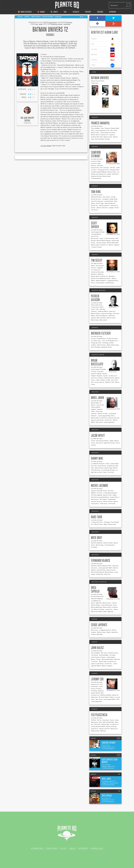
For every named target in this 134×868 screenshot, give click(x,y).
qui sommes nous (37, 849)
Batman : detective (114, 245)
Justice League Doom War (102, 130)
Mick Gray (96, 538)
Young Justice (95, 307)
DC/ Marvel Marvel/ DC (97, 596)
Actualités (76, 12)
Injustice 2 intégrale (96, 374)
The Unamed (95, 655)
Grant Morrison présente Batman (100, 497)
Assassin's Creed (96, 161)
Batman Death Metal (113, 243)
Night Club (99, 603)
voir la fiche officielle (46, 146)
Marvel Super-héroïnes (103, 441)
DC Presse (69, 22)
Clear (102, 128)
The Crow (94, 268)
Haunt (115, 605)
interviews (113, 12)
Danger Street (113, 199)
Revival (93, 283)
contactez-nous (52, 849)
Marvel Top (107, 574)
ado (37, 24)
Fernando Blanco (100, 561)
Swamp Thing (114, 497)
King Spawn (106, 720)
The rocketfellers (95, 128)
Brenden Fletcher (101, 333)
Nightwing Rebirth (101, 281)
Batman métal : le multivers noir (99, 135)
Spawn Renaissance (107, 605)
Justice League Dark (109, 422)
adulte (41, 24)
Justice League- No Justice (108, 133)
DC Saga (107, 139)
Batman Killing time (110, 203)
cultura (103, 50)
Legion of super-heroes (97, 420)
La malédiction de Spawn (98, 464)
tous (65, 12)
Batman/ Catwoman (102, 208)
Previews (88, 12)
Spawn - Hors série (108, 472)
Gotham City (95, 205)
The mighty (113, 655)
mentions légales (97, 849)
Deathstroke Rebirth (106, 695)
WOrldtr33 (94, 566)
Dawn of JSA (100, 405)
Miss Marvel (99, 443)
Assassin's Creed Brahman (98, 338)
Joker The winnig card (97, 201)
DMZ (118, 699)
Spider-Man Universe (109, 443)
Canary (101, 238)
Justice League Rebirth (109, 699)
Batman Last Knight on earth (99, 611)
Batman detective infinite (105, 566)
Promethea (94, 547)
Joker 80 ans (108, 420)
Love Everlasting (108, 201)
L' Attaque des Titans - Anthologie (106, 170)
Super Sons (112, 311)
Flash (101, 137)
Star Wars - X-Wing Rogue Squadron (107, 493)
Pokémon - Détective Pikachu (106, 378)
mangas (41, 12)
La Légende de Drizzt (112, 281)
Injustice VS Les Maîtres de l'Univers (101, 278)
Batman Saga (106, 176)
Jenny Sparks (106, 197)
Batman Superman (105, 205)
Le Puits (93, 441)
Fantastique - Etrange (57, 24)
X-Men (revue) (104, 504)
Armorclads (100, 371)
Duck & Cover (95, 236)
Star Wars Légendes (97, 495)
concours (100, 12)
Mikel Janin (97, 398)
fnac (103, 44)
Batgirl (109, 174)
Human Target (100, 203)
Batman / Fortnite (103, 414)
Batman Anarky (95, 133)
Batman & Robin (95, 313)
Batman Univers (100, 78)
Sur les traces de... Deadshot (102, 382)
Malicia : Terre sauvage (97, 266)
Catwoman (100, 165)
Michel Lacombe (100, 486)
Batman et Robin (101, 318)
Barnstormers (95, 238)
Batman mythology (99, 609)
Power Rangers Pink (111, 341)
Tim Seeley (97, 261)
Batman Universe (108, 501)
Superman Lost (95, 684)
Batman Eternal (109, 572)
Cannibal (103, 380)
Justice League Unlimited (98, 232)
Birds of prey (98, 341)
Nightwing (100, 274)
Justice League (111, 657)
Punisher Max (100, 574)
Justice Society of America (98, 657)
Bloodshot (94, 274)
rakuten (103, 60)
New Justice (114, 130)
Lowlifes (108, 380)
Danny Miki (97, 459)
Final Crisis (106, 168)
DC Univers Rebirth (104, 697)
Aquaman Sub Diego (106, 313)
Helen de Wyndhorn (96, 197)
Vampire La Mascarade (97, 272)
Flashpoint (107, 128)
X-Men (98, 380)
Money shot (97, 270)
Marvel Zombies (101, 570)
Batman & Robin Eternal (97, 572)
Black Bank (100, 634)
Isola (103, 341)
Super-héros (67, 24)
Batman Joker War (114, 418)
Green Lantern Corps (97, 305)
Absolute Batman (97, 234)
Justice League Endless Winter (106, 416)
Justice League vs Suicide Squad (105, 283)
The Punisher (112, 504)
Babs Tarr (97, 517)
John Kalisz (97, 648)
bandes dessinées (25, 12)
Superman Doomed (96, 176)
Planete (67, 5)
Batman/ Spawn (107, 603)
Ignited (93, 693)
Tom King (96, 192)
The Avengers (103, 499)
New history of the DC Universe (110, 653)
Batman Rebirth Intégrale (104, 241)
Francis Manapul (100, 123)
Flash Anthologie (99, 139)
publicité (73, 849)
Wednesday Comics (106, 347)
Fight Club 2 (115, 174)
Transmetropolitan (96, 178)
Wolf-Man (94, 720)
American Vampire (101, 243)
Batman (115, 468)
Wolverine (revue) (96, 470)
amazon (103, 39)
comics (54, 12)
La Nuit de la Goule (109, 238)
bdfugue (103, 55)
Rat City (99, 720)
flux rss (63, 849)
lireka (103, 65)
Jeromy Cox (97, 679)
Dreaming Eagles (104, 655)
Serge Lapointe (99, 625)
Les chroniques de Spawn (108, 470)
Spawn (108, 464)
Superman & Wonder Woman (99, 491)
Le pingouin (106, 199)
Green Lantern (103, 320)
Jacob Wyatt (98, 436)
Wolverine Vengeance (97, 599)
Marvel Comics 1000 (97, 168)
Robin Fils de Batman (102, 316)
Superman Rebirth (103, 311)
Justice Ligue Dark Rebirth (105, 568)
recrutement (83, 849)
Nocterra (93, 241)
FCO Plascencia (99, 715)
